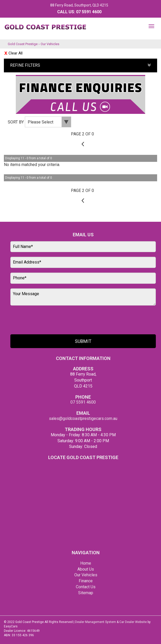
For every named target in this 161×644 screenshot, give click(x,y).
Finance (86, 581)
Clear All (16, 53)
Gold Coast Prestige (23, 44)
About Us (86, 569)
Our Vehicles (50, 44)
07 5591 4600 (89, 12)
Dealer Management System (96, 622)
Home (86, 563)
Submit (83, 341)
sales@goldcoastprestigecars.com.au (83, 418)
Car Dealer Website (133, 622)
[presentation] (50, 320)
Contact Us (86, 587)
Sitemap (86, 593)
